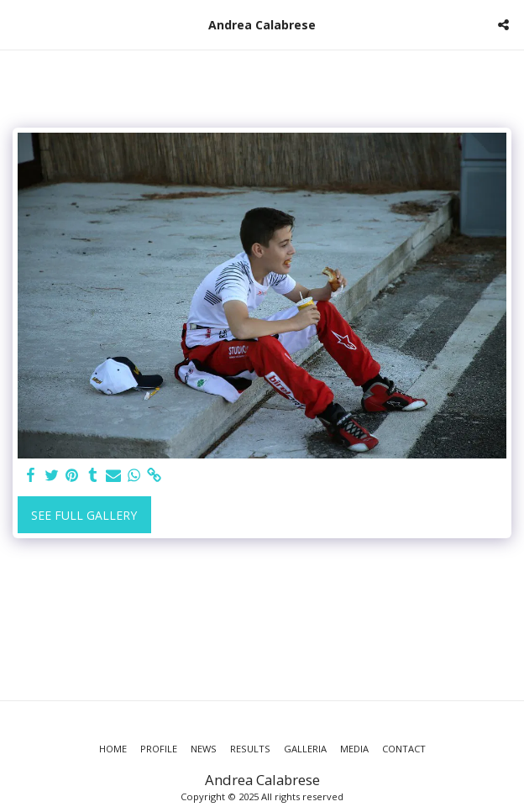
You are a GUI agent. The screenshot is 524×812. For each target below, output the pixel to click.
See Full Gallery (84, 515)
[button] (18, 24)
